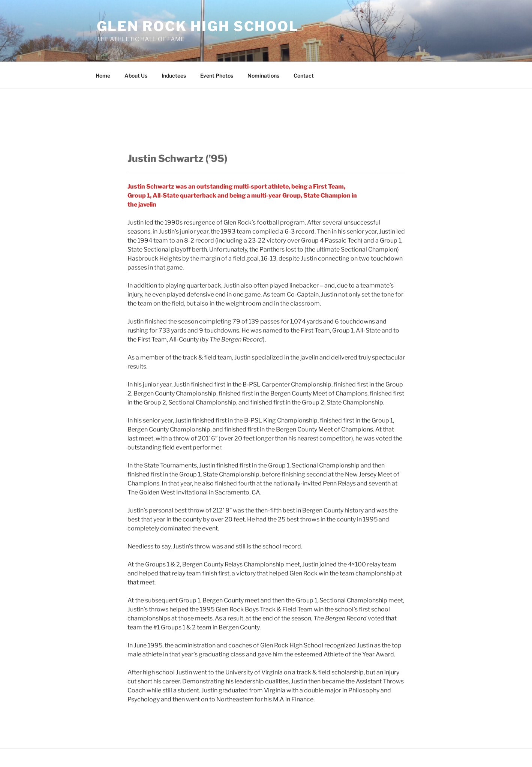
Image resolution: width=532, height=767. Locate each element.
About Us (136, 76)
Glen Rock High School (198, 26)
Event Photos (217, 76)
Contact (304, 76)
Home (103, 76)
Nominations (263, 76)
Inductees (174, 76)
